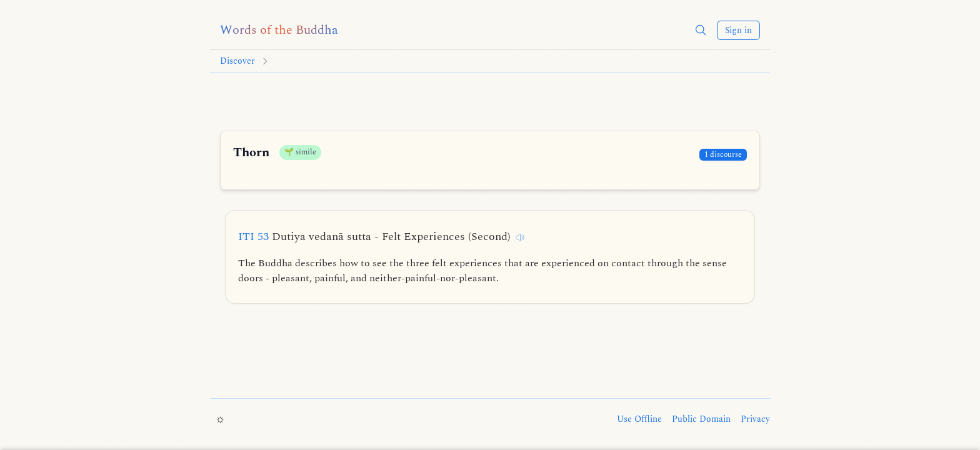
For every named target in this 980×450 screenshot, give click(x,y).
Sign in (738, 30)
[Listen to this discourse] (520, 237)
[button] (701, 30)
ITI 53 (374, 237)
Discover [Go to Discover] (237, 61)
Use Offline (639, 419)
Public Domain (701, 419)
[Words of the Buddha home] (279, 30)
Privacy (755, 419)
